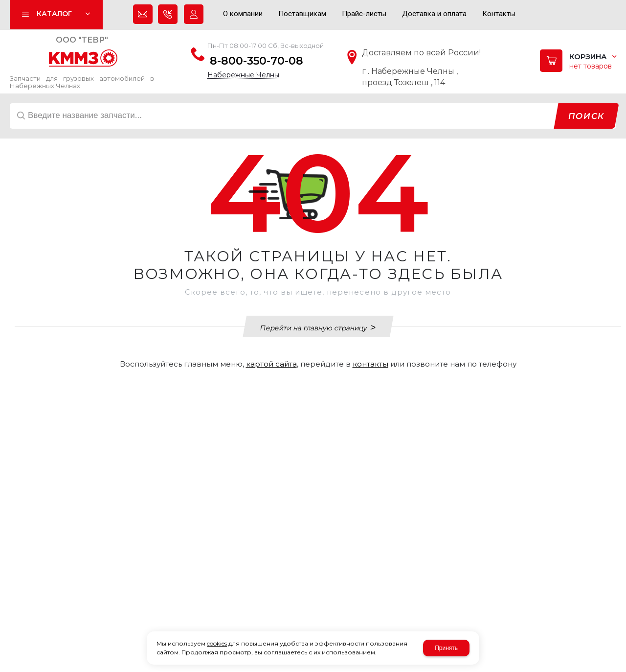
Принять (446, 648)
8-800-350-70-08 (257, 61)
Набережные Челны (243, 75)
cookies (217, 643)
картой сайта (271, 364)
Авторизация (194, 17)
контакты (370, 364)
